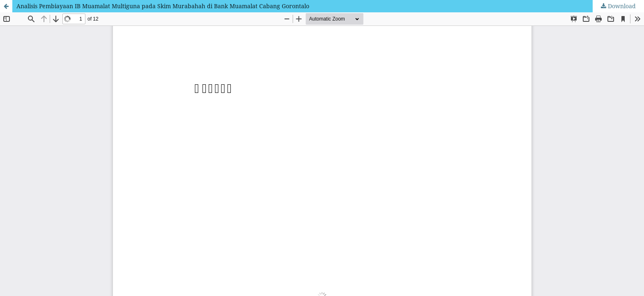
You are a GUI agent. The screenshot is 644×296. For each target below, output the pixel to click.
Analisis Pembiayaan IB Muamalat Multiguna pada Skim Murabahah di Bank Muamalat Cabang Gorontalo (163, 6)
